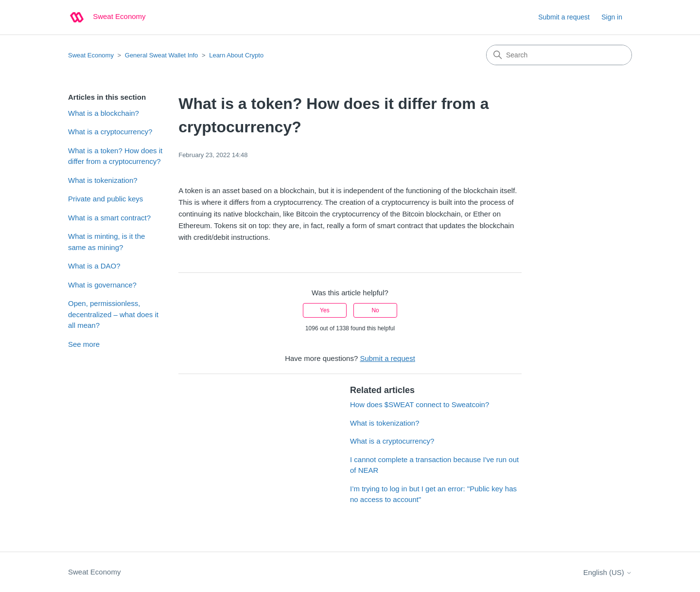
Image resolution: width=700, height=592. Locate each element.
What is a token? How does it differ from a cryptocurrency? (115, 156)
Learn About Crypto (236, 55)
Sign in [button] (612, 17)
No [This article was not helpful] (375, 310)
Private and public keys (105, 199)
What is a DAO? (94, 266)
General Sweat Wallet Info (162, 55)
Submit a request (564, 17)
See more (84, 344)
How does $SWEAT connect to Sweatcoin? (420, 404)
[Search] (559, 55)
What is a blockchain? (104, 113)
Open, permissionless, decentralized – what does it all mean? (113, 314)
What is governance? (102, 285)
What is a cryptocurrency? (110, 132)
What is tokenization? (103, 180)
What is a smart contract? (109, 218)
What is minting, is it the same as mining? (106, 242)
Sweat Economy (91, 55)
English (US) (608, 572)
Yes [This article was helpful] (325, 310)
